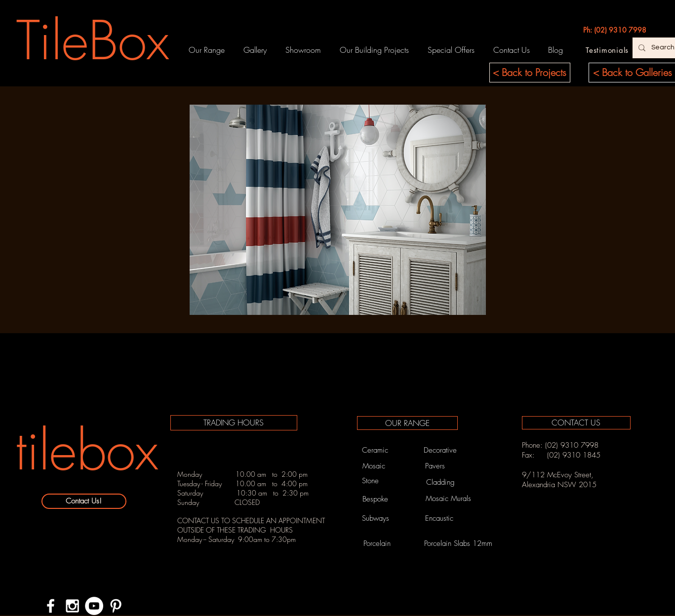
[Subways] (376, 518)
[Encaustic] (439, 518)
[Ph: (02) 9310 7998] (615, 30)
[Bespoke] (376, 499)
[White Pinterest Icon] (116, 606)
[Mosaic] (374, 466)
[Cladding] (440, 482)
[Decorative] (440, 450)
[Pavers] (435, 466)
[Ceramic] (375, 450)
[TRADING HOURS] (234, 423)
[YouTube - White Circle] (94, 606)
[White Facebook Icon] (51, 606)
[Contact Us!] (84, 501)
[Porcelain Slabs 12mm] (458, 544)
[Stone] (370, 481)
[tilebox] (87, 450)
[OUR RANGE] (407, 423)
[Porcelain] (377, 544)
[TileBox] (93, 40)
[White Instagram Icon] (72, 606)
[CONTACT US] (576, 423)
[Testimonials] (607, 50)
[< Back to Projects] (530, 73)
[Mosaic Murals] (448, 499)
